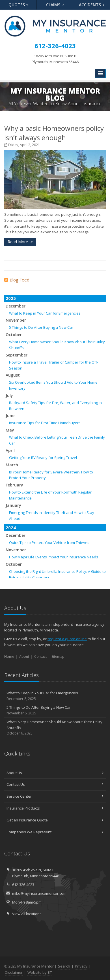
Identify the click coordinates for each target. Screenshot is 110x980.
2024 (11, 528)
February (14, 485)
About (24, 656)
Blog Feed (17, 280)
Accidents (92, 5)
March (12, 465)
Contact (40, 656)
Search (64, 966)
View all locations (27, 914)
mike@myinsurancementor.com (39, 893)
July (9, 395)
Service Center (55, 796)
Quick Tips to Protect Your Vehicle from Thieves (49, 543)
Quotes (18, 5)
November (16, 320)
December (16, 306)
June (10, 416)
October (14, 335)
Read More (20, 242)
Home (9, 656)
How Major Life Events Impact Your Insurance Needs (54, 557)
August (13, 375)
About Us (55, 773)
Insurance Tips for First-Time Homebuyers (45, 423)
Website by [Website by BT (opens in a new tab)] (40, 972)
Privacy (81, 966)
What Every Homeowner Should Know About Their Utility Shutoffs (55, 728)
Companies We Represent (55, 832)
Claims (55, 5)
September (17, 355)
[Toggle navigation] (100, 73)
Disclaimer (14, 972)
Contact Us (55, 784)
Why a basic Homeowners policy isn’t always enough (54, 133)
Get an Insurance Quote (55, 820)
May (10, 430)
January (13, 505)
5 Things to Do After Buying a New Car (41, 327)
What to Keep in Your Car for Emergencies (45, 313)
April (10, 450)
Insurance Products (55, 808)
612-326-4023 (23, 885)
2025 (11, 298)
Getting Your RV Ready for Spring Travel (43, 458)
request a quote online (67, 639)
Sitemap (58, 656)
